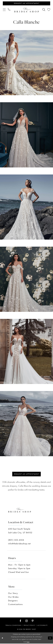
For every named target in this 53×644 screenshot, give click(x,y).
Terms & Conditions (13, 626)
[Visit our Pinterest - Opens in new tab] (33, 621)
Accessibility (42, 626)
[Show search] (44, 10)
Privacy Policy (29, 626)
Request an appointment (27, 474)
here (28, 642)
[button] (4, 10)
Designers (13, 601)
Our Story (13, 594)
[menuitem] (4, 10)
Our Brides (13, 597)
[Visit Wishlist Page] (49, 10)
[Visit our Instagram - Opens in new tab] (26, 621)
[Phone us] (9, 10)
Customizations (15, 605)
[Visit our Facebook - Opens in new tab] (20, 621)
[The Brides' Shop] (26, 10)
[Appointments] (26, 3)
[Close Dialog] (3, 638)
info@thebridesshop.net (19, 544)
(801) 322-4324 (16, 540)
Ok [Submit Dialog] (50, 638)
